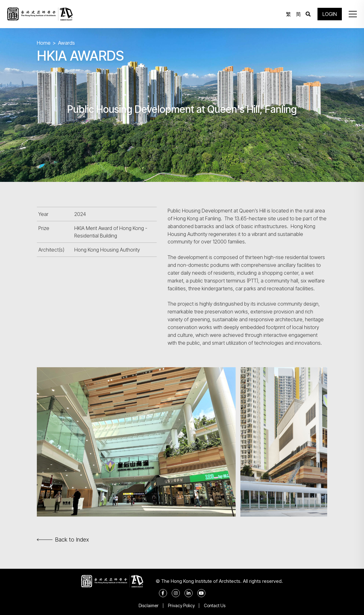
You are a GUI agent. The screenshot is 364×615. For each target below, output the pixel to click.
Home (44, 43)
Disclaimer (149, 605)
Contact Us (215, 605)
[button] (353, 14)
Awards (66, 43)
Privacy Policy (181, 605)
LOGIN (330, 14)
